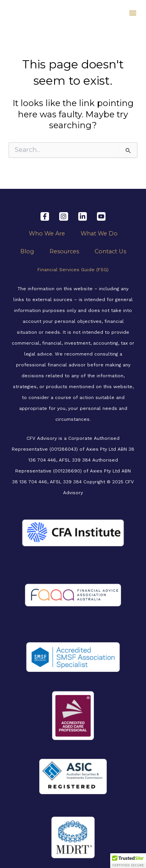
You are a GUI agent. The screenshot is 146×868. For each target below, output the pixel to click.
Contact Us (110, 251)
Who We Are (47, 234)
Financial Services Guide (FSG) (73, 270)
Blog (27, 251)
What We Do (99, 234)
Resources (64, 251)
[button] (133, 13)
